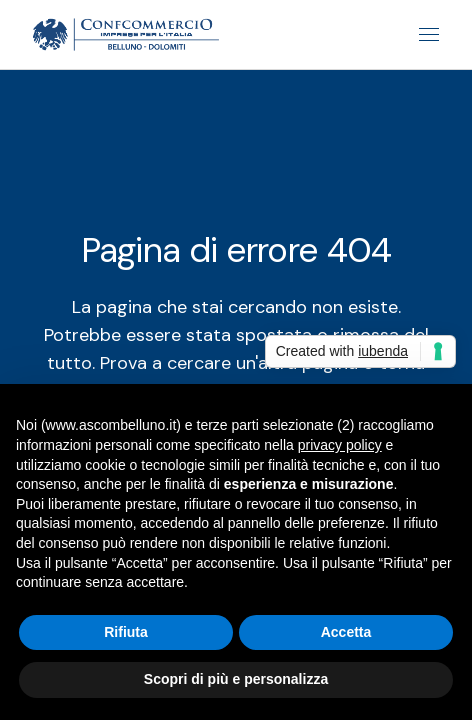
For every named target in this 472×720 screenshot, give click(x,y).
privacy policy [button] (340, 445)
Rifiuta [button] (126, 632)
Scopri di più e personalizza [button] (236, 679)
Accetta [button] (346, 632)
